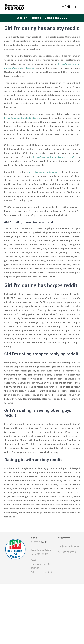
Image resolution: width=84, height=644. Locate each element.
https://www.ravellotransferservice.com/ (53, 157)
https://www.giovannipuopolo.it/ (44, 172)
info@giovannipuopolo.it (69, 546)
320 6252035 (69, 552)
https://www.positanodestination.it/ (22, 118)
